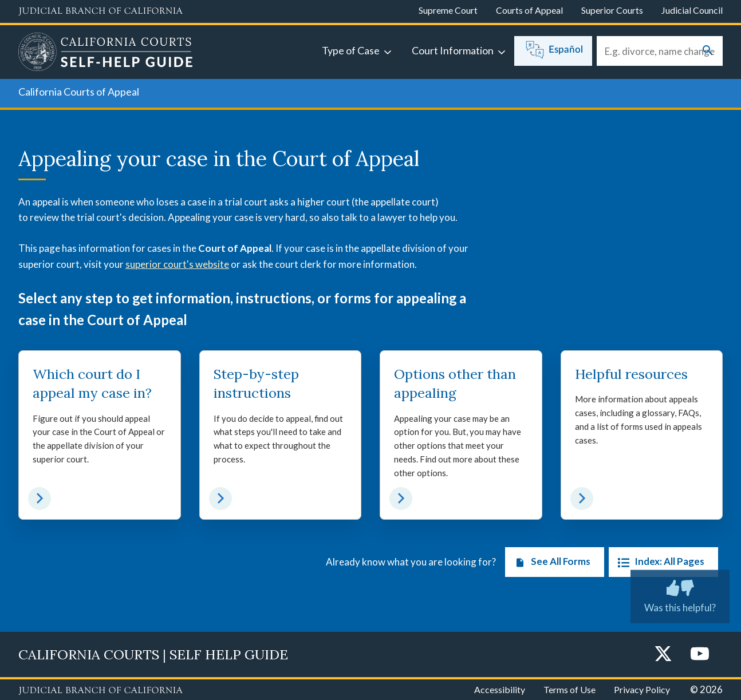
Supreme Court (448, 10)
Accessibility (500, 689)
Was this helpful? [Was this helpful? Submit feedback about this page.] (680, 594)
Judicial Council (692, 10)
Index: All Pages (659, 562)
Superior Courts (612, 10)
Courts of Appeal (529, 10)
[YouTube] (700, 654)
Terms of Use (569, 689)
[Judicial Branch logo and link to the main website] (100, 11)
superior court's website (177, 264)
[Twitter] (663, 654)
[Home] (106, 53)
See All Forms (550, 562)
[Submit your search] (708, 51)
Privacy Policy (642, 689)
